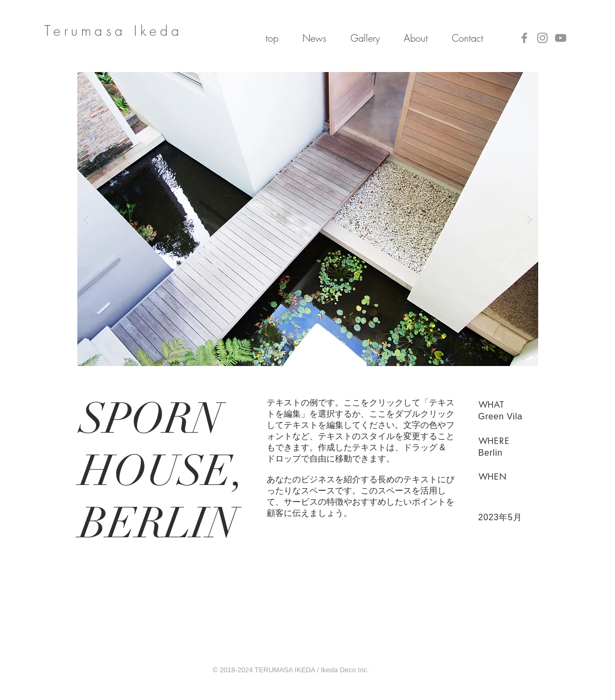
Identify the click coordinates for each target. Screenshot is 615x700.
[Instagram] (542, 38)
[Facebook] (524, 38)
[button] (308, 219)
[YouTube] (561, 38)
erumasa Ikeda (118, 31)
